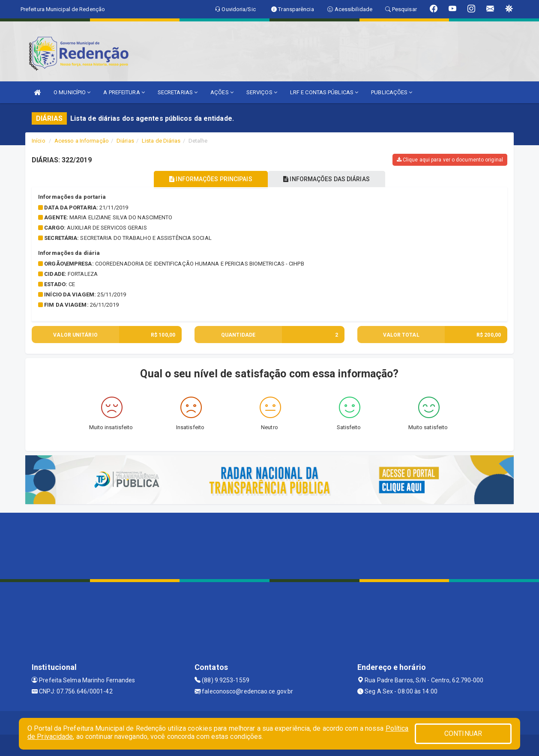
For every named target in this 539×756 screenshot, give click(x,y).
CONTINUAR (463, 734)
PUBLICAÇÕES (392, 92)
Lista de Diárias (161, 141)
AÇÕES (222, 92)
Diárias (125, 141)
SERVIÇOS (262, 92)
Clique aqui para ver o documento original (450, 160)
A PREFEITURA (124, 92)
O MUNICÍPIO (72, 92)
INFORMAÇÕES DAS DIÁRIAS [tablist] (329, 179)
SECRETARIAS (178, 92)
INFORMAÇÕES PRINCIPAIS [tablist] (208, 179)
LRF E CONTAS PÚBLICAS (324, 92)
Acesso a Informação (82, 141)
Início (39, 141)
